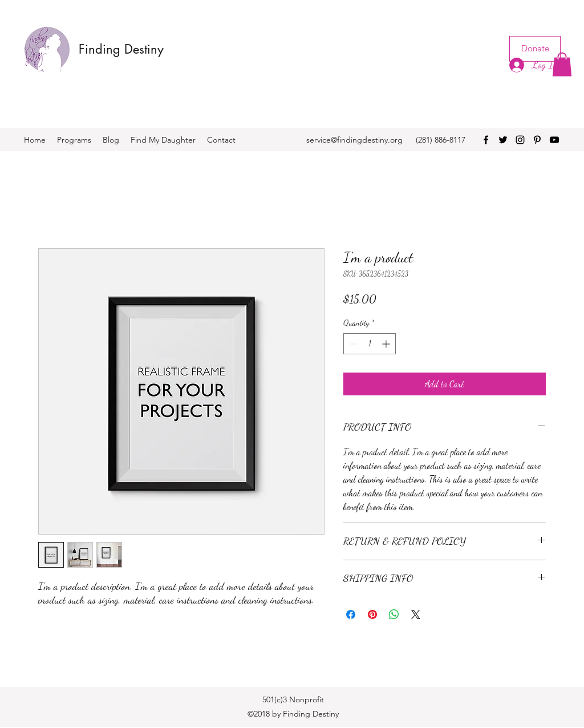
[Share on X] (416, 614)
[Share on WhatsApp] (394, 614)
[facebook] (486, 140)
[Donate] (535, 49)
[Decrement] (352, 344)
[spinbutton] (370, 344)
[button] (562, 64)
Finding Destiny (121, 49)
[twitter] (503, 140)
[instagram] (520, 140)
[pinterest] (537, 140)
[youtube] (554, 140)
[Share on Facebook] (351, 614)
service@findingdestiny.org (354, 140)
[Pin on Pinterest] (372, 614)
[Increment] (387, 344)
